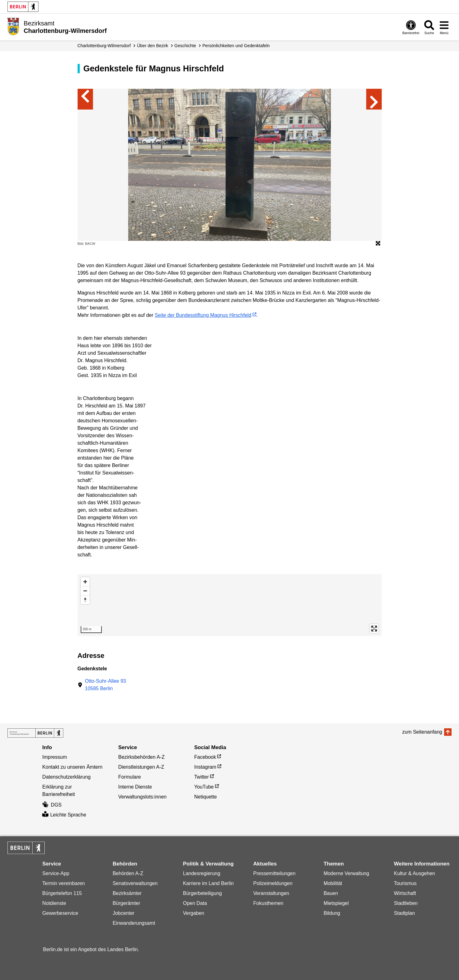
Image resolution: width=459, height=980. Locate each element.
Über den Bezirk (152, 46)
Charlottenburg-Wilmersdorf (104, 46)
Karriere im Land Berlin (208, 883)
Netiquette (206, 797)
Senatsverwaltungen (135, 883)
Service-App (56, 873)
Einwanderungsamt (134, 923)
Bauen (331, 893)
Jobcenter (124, 913)
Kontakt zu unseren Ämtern (72, 767)
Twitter (202, 777)
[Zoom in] (85, 582)
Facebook (205, 757)
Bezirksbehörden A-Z (141, 757)
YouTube (204, 787)
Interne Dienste (135, 787)
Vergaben (193, 913)
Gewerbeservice (60, 913)
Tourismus (405, 883)
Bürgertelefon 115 (62, 893)
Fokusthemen (268, 903)
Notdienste (54, 903)
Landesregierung (201, 873)
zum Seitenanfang (422, 732)
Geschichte (185, 46)
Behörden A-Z (128, 873)
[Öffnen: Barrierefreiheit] (411, 27)
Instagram (205, 767)
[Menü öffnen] (444, 27)
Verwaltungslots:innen (142, 797)
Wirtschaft (405, 893)
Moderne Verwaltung (346, 873)
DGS (52, 805)
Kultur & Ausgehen (414, 873)
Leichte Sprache (64, 815)
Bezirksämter (127, 893)
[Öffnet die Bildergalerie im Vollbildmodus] (378, 244)
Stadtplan (404, 913)
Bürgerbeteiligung (202, 893)
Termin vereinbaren (63, 883)
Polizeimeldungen (273, 883)
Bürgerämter (126, 903)
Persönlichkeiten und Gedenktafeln (236, 46)
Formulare (130, 777)
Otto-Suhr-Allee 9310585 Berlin (106, 685)
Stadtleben (406, 903)
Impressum (54, 757)
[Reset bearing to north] (85, 600)
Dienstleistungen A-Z (141, 767)
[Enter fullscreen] (374, 629)
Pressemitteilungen (274, 873)
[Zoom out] (85, 591)
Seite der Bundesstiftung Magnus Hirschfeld (203, 315)
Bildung (332, 913)
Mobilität (333, 883)
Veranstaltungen (271, 893)
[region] (230, 605)
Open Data (195, 903)
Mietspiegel (336, 903)
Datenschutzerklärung (66, 777)
